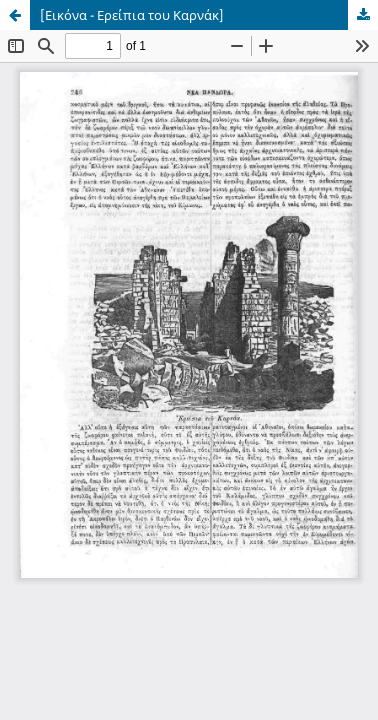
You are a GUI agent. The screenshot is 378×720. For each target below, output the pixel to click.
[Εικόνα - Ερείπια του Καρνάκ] (132, 15)
